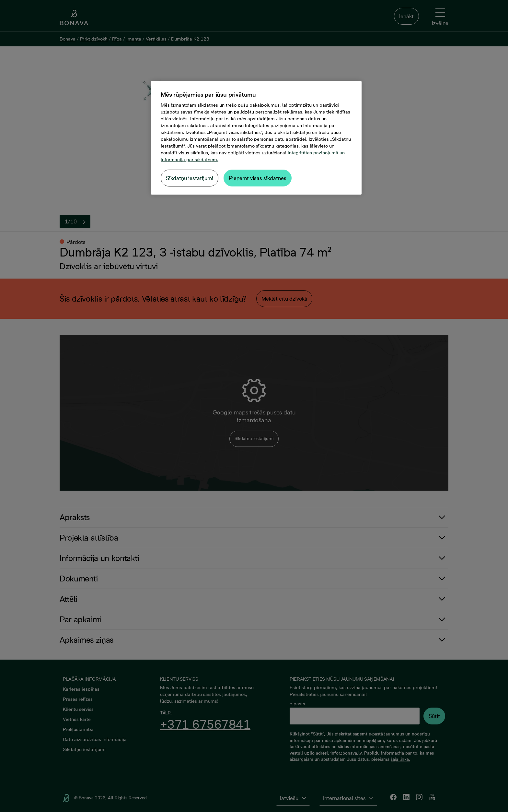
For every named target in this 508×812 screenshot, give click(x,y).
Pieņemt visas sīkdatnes (258, 178)
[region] (256, 138)
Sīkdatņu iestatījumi (190, 178)
